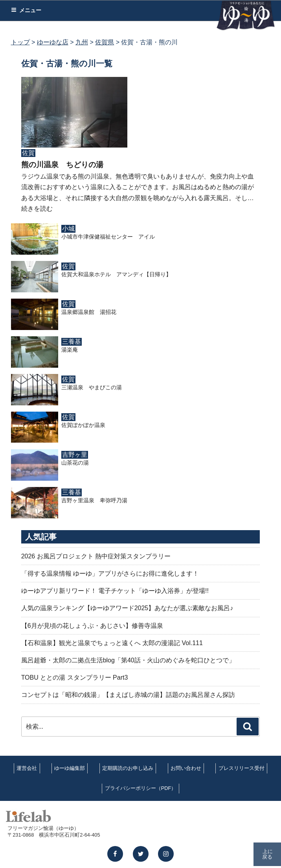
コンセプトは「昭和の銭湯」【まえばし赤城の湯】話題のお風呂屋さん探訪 (128, 695)
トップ (20, 42)
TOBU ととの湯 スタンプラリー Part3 (75, 677)
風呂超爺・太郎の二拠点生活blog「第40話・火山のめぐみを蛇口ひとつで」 (128, 660)
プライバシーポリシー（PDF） (141, 788)
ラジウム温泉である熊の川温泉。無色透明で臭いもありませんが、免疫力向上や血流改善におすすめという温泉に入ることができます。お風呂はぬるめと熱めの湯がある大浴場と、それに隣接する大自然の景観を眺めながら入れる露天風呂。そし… (138, 187)
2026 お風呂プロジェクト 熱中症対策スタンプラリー (96, 556)
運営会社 (27, 768)
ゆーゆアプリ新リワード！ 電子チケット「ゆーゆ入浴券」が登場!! (115, 591)
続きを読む (37, 209)
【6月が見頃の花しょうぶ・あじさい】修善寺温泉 (92, 626)
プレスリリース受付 (242, 768)
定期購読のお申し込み (128, 768)
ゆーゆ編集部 (70, 768)
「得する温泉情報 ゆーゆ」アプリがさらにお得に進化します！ (110, 573)
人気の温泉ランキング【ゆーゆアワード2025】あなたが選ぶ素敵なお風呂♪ (127, 608)
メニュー (26, 10)
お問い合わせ (186, 768)
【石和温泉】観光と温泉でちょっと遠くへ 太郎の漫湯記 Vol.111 (112, 643)
